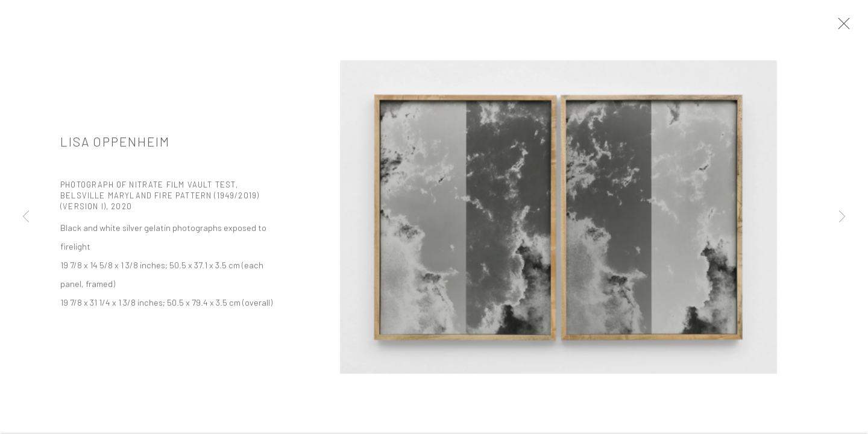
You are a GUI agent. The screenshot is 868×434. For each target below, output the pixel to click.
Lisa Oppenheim (115, 143)
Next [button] (842, 217)
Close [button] (841, 27)
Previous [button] (26, 217)
